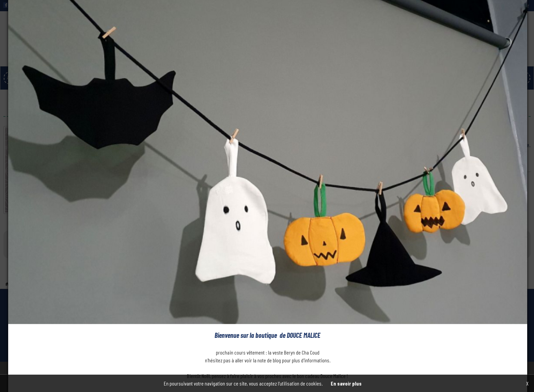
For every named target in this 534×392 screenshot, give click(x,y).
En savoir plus (346, 383)
